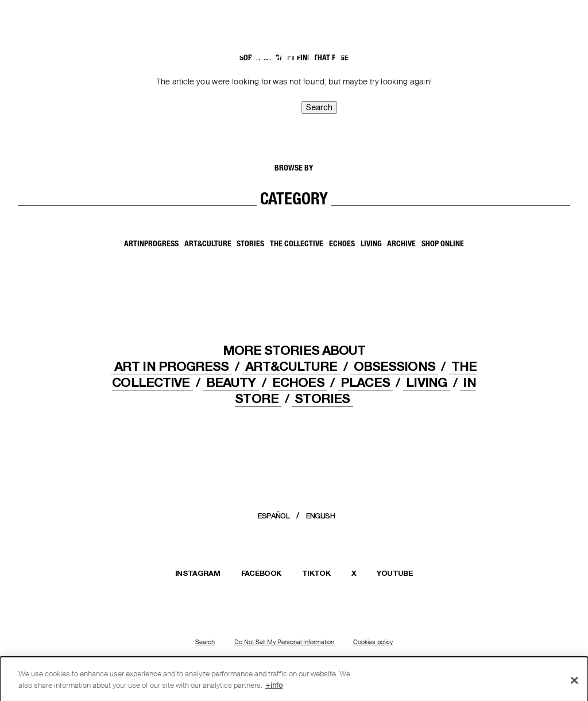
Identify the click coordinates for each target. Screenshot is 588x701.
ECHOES (298, 382)
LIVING (426, 382)
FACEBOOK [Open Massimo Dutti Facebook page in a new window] (261, 573)
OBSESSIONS (394, 366)
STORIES (322, 398)
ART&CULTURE (291, 366)
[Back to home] (38, 22)
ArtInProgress (151, 245)
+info (274, 688)
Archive (401, 245)
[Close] (574, 683)
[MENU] (548, 18)
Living (371, 245)
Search (205, 642)
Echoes (342, 245)
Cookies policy (373, 642)
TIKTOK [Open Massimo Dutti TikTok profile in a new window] (316, 573)
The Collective (297, 245)
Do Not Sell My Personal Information (284, 642)
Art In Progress (171, 366)
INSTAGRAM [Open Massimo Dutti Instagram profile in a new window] (198, 573)
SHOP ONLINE (443, 245)
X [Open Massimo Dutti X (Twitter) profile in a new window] (354, 573)
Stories (250, 245)
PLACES (365, 382)
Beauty (231, 382)
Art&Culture (208, 245)
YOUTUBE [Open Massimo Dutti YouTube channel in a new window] (394, 573)
